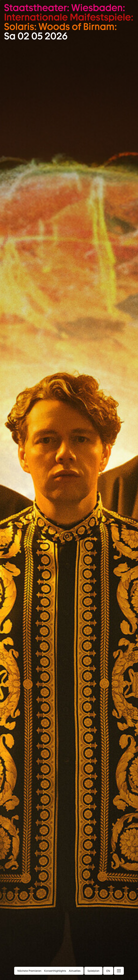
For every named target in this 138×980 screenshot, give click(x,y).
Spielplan (93, 971)
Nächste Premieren (29, 971)
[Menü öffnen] (119, 971)
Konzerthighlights (55, 971)
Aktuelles (75, 971)
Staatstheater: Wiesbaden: (65, 8)
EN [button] (108, 971)
